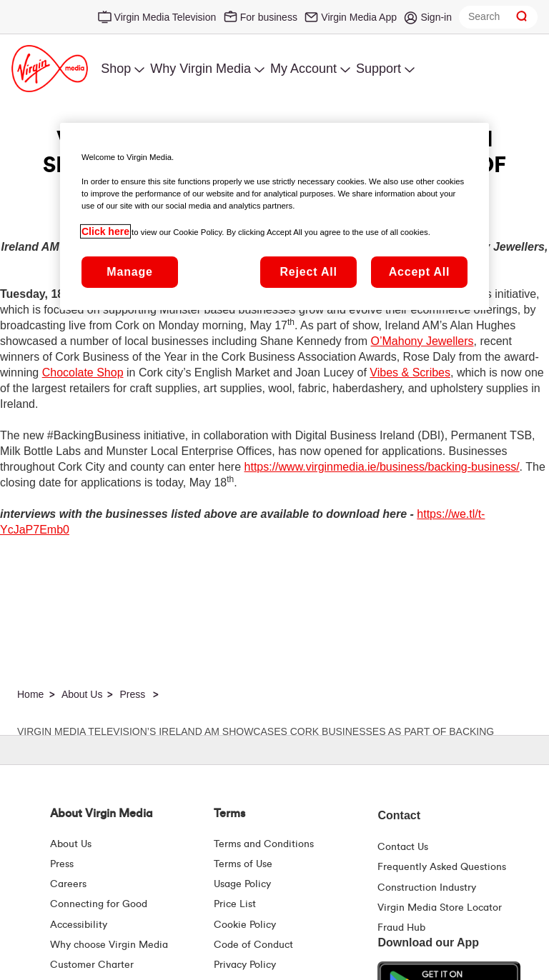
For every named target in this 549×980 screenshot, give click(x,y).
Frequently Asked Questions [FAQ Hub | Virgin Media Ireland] (442, 867)
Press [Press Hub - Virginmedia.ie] (62, 864)
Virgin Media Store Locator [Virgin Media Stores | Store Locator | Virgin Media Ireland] (440, 908)
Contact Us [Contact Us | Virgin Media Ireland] (403, 847)
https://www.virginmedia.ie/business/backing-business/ (382, 467)
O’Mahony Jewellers (422, 341)
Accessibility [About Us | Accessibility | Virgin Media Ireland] (79, 925)
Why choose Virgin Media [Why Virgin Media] (109, 945)
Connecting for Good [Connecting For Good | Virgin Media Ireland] (99, 904)
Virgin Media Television (165, 17)
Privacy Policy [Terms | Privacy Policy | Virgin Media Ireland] (245, 965)
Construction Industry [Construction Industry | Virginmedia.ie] (427, 888)
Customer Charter (92, 965)
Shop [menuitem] (116, 69)
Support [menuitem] (379, 69)
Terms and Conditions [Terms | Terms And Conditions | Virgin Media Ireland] (264, 844)
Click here (105, 231)
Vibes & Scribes (410, 372)
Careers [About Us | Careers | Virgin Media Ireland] (68, 884)
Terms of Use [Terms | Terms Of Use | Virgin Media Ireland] (243, 864)
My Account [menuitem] (303, 69)
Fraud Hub (401, 928)
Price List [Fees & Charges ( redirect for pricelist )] (235, 904)
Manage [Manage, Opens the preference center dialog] (129, 272)
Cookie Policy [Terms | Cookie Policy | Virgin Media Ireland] (245, 925)
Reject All (308, 272)
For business (269, 17)
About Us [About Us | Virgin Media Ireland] (71, 844)
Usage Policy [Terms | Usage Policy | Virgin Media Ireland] (242, 884)
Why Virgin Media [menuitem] (201, 69)
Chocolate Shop (83, 372)
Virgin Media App (359, 17)
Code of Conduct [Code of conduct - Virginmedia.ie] (253, 945)
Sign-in (436, 17)
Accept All (420, 272)
